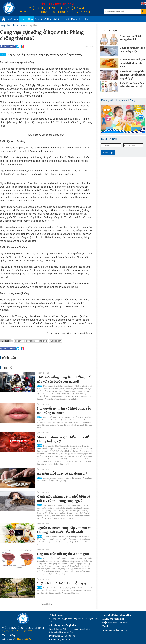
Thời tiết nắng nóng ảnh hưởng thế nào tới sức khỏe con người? (64, 379)
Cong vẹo (19, 341)
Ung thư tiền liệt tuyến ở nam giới (63, 554)
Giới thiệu (13, 19)
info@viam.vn (63, 639)
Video (85, 19)
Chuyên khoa (27, 19)
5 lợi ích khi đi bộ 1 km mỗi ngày (62, 583)
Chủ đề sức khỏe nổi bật (47, 19)
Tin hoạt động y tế (71, 19)
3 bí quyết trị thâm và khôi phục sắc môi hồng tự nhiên (64, 411)
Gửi (3, 46)
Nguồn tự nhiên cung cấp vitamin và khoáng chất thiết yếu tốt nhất (64, 530)
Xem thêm (46, 604)
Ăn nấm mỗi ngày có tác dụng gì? (62, 473)
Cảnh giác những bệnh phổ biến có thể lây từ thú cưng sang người (63, 499)
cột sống (31, 341)
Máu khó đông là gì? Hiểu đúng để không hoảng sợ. (63, 439)
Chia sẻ (12, 46)
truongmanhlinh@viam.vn (115, 630)
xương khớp (55, 341)
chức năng (42, 341)
